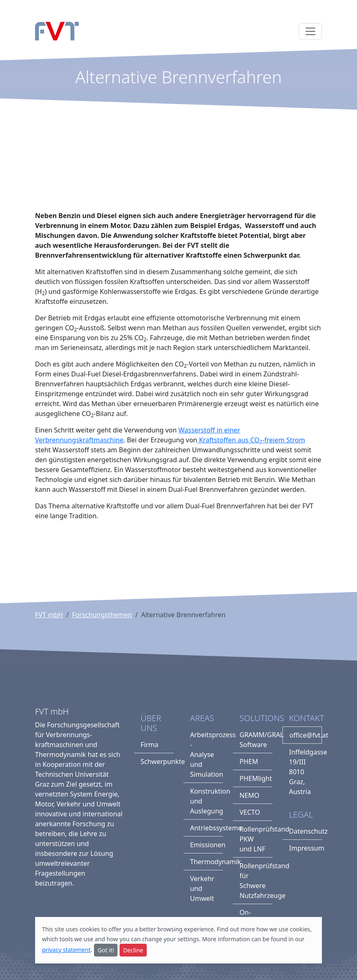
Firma (149, 745)
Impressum (305, 848)
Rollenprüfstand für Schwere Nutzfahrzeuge (256, 881)
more (248, 929)
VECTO (250, 812)
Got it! (106, 950)
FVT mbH (49, 615)
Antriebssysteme (207, 828)
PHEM (249, 761)
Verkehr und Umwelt (202, 888)
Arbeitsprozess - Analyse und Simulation (207, 754)
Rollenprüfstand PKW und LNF (256, 839)
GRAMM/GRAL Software (256, 740)
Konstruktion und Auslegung (207, 801)
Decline (133, 950)
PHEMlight (256, 778)
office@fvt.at (306, 735)
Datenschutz (305, 831)
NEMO (249, 795)
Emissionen (207, 845)
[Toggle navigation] (310, 31)
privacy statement (66, 950)
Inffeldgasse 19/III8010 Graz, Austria (305, 772)
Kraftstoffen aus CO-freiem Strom (251, 440)
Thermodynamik (207, 862)
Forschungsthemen (102, 615)
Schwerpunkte (157, 761)
